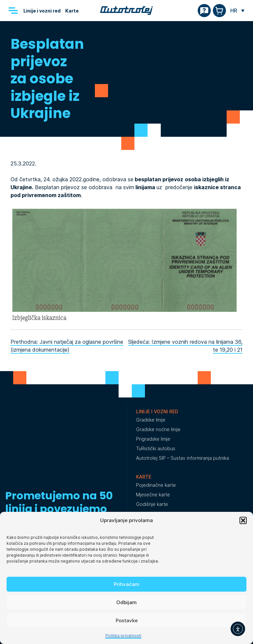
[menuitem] (237, 11)
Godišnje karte (152, 504)
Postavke (127, 620)
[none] (237, 11)
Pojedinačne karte (156, 485)
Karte (72, 11)
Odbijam (126, 602)
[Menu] (13, 11)
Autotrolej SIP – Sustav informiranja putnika (183, 458)
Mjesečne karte (153, 495)
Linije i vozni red (42, 11)
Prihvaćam (126, 584)
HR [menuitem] (234, 11)
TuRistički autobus (156, 448)
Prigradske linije (153, 439)
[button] (243, 520)
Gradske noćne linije (158, 429)
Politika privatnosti (123, 636)
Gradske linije (151, 420)
